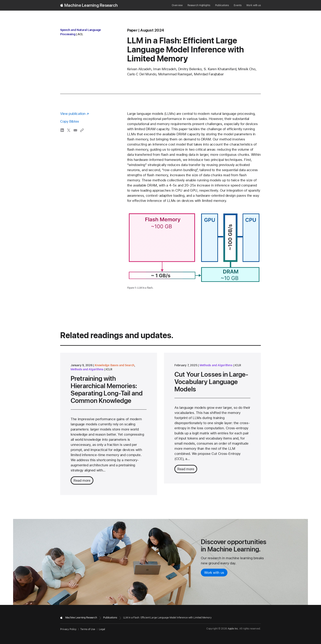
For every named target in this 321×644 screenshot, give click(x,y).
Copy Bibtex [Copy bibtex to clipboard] (70, 121)
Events (238, 5)
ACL (80, 34)
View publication (73, 114)
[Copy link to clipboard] (82, 130)
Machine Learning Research (91, 5)
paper (132, 30)
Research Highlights (199, 5)
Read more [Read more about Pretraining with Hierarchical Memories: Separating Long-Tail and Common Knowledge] (82, 480)
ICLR (109, 369)
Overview (177, 5)
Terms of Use (88, 629)
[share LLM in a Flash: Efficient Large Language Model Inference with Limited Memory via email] (75, 130)
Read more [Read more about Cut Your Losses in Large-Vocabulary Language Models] (186, 469)
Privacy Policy (68, 629)
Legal (102, 629)
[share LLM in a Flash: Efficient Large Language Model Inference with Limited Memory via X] (69, 130)
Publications (222, 5)
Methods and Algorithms (87, 369)
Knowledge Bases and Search (115, 365)
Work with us (254, 5)
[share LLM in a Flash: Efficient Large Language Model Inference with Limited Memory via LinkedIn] (62, 130)
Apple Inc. (233, 629)
